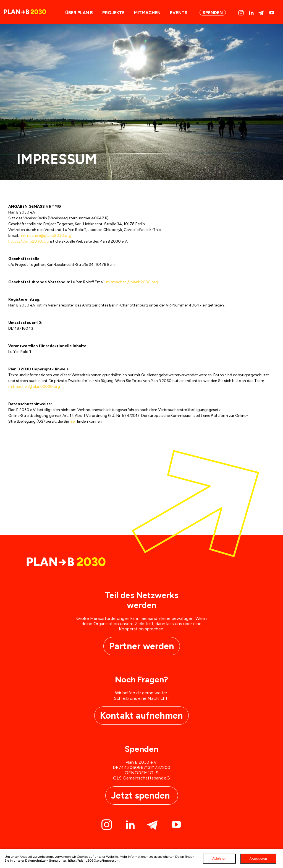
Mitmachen (147, 13)
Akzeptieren (258, 859)
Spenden (213, 13)
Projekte (113, 13)
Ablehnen (219, 859)
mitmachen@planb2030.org (45, 236)
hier (73, 421)
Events (179, 13)
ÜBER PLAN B (79, 13)
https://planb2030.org (29, 241)
